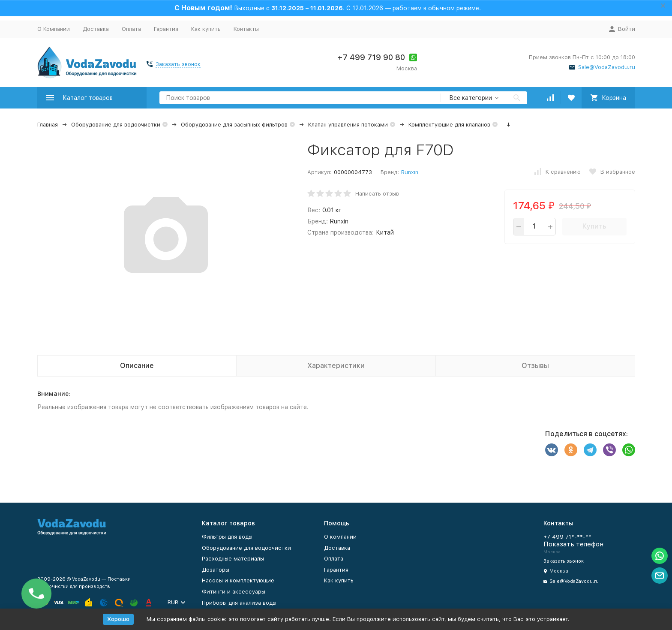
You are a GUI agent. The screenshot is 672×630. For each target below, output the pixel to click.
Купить (594, 226)
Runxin (410, 172)
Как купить (206, 29)
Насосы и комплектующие (238, 580)
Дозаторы (216, 570)
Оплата (131, 29)
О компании (340, 537)
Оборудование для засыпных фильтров (234, 125)
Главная (48, 125)
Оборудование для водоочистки (116, 125)
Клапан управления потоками (348, 125)
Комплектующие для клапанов (449, 125)
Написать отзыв (377, 194)
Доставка (96, 29)
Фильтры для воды (227, 537)
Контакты (246, 29)
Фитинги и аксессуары (234, 592)
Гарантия (166, 29)
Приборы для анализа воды (239, 603)
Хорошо (118, 619)
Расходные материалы (233, 559)
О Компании (54, 29)
